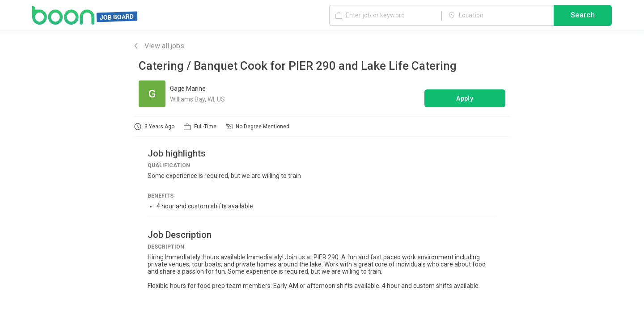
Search (583, 16)
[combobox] (498, 15)
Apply (465, 98)
